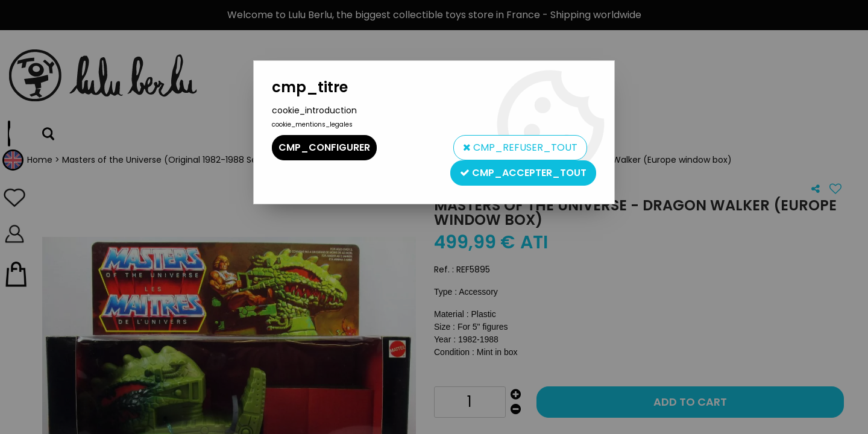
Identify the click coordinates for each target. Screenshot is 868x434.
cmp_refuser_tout (520, 147)
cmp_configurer (324, 147)
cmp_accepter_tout (523, 173)
